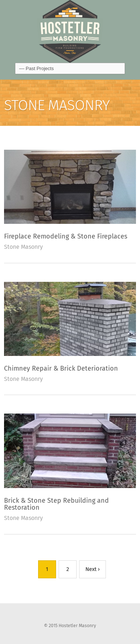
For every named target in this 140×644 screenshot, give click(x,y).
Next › (93, 569)
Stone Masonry (23, 247)
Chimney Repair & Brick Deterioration (61, 368)
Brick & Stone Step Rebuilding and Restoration (56, 504)
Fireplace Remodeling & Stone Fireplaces (66, 236)
